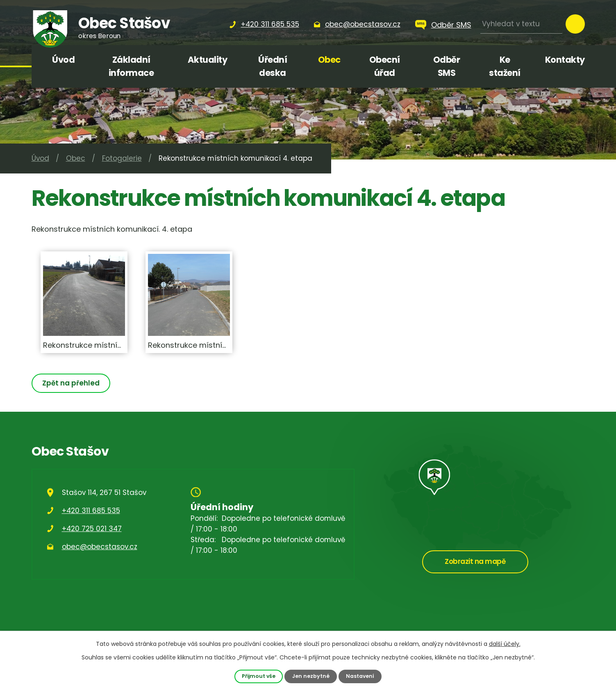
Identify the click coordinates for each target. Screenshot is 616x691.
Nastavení (360, 676)
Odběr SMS (451, 25)
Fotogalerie (122, 158)
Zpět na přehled (71, 383)
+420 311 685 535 (91, 511)
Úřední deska (273, 66)
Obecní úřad (385, 66)
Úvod (63, 60)
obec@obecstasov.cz (100, 547)
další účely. (505, 644)
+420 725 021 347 (92, 529)
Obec (329, 60)
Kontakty (565, 60)
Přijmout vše (258, 676)
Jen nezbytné (311, 676)
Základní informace (131, 66)
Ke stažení (505, 66)
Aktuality (208, 60)
